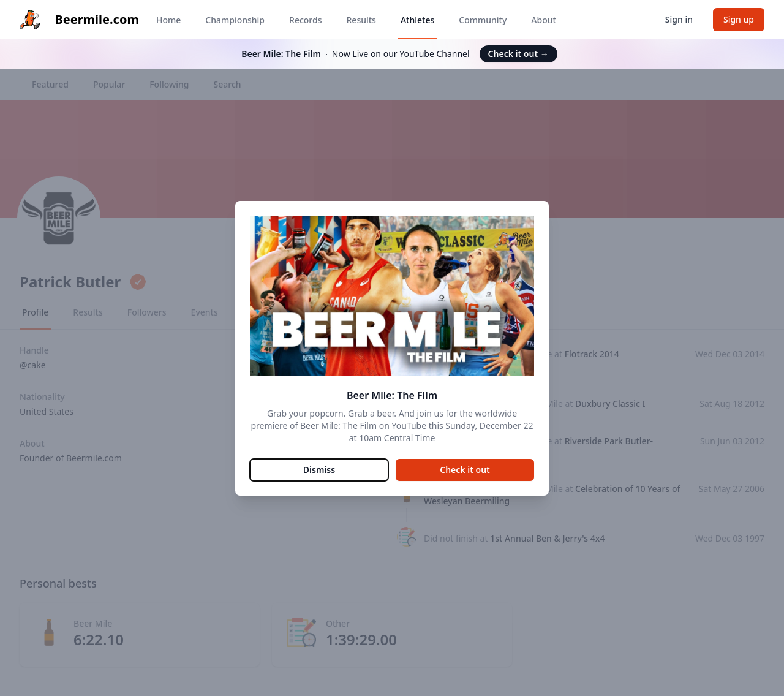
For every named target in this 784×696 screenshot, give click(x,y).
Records (305, 20)
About (544, 20)
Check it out (518, 54)
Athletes (417, 20)
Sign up (739, 19)
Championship (235, 20)
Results (361, 20)
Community (483, 20)
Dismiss (319, 470)
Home (168, 20)
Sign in (679, 19)
